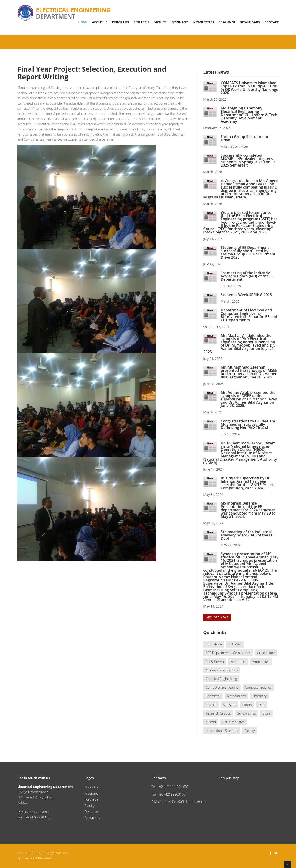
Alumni (211, 722)
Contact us (92, 818)
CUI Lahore (214, 644)
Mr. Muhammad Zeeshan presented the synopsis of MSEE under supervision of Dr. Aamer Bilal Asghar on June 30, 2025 (249, 372)
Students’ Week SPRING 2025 (246, 295)
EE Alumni (227, 22)
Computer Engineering (222, 687)
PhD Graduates (234, 722)
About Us (100, 22)
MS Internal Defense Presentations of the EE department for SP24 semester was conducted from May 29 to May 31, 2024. (248, 510)
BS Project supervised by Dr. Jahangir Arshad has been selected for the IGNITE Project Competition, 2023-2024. (248, 483)
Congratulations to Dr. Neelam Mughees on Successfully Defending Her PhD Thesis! (248, 424)
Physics (211, 705)
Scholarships (247, 713)
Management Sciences (222, 670)
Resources (180, 22)
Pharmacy (259, 696)
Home (83, 22)
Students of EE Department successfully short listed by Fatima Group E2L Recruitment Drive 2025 (248, 253)
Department (64, 7)
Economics (238, 662)
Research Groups (218, 713)
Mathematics (236, 696)
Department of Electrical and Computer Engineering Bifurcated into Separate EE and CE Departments (249, 315)
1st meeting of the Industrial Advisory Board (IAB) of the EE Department (247, 276)
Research (141, 22)
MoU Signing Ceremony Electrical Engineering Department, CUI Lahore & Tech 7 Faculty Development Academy (249, 115)
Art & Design (215, 662)
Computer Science (258, 687)
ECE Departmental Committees (228, 653)
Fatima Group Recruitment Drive (244, 138)
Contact (271, 22)
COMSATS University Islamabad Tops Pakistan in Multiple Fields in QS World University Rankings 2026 (249, 88)
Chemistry (213, 696)
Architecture (266, 653)
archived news (217, 617)
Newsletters (203, 22)
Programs (120, 22)
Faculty (160, 22)
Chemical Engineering (221, 679)
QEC (261, 705)
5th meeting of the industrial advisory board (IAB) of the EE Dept (247, 535)
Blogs (266, 713)
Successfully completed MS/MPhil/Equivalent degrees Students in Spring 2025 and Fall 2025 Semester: (249, 160)
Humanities (261, 662)
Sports (247, 705)
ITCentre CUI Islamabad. (37, 858)
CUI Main (235, 644)
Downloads (250, 22)
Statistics (229, 705)
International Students (222, 731)
